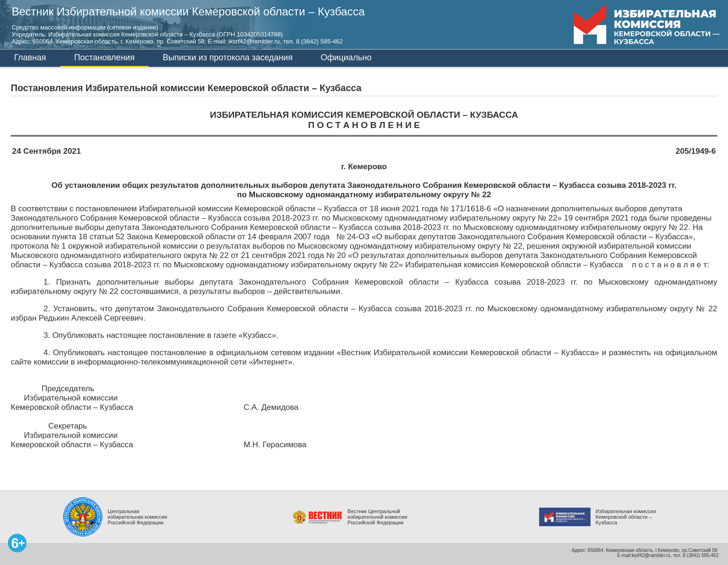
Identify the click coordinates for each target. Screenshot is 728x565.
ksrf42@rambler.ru (651, 555)
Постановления (105, 57)
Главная (30, 57)
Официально (346, 57)
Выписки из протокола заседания (228, 57)
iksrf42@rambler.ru (254, 41)
